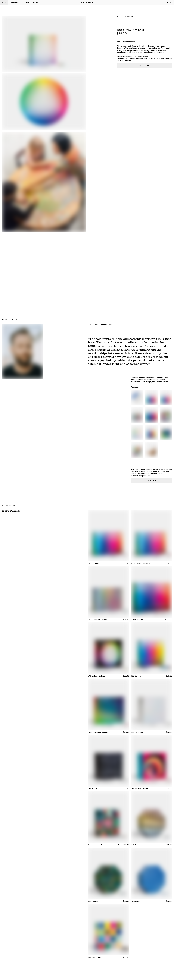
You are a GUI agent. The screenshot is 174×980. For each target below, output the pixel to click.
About (35, 2)
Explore (152, 481)
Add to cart (144, 65)
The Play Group (87, 2)
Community (15, 2)
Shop (4, 2)
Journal (26, 2)
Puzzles (129, 16)
